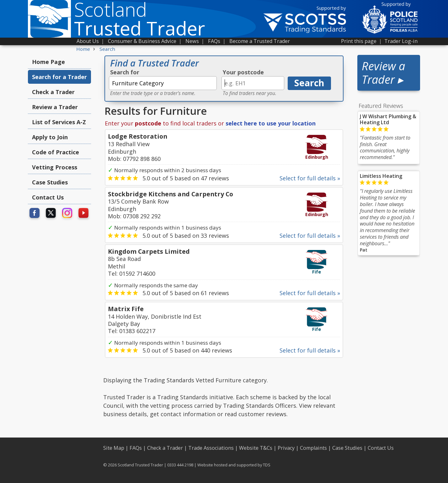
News (192, 41)
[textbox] (163, 83)
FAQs (214, 41)
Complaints (313, 448)
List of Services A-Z (59, 122)
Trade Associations (211, 448)
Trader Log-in (401, 41)
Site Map (114, 448)
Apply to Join (50, 137)
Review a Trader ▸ (383, 73)
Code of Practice (56, 152)
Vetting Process (55, 167)
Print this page (359, 41)
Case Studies (50, 182)
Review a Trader (55, 107)
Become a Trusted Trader (260, 41)
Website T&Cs (256, 448)
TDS (267, 465)
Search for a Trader (59, 77)
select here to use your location (271, 123)
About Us (88, 41)
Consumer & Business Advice (142, 41)
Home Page (48, 62)
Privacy (286, 448)
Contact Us (48, 197)
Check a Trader (53, 92)
